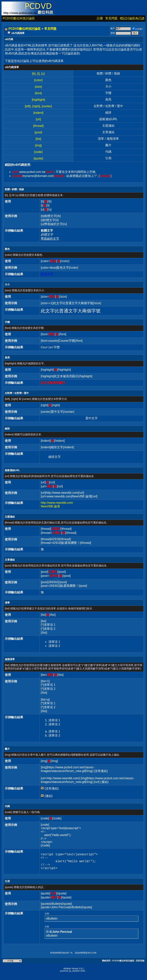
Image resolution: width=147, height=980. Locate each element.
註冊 (100, 18)
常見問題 (111, 18)
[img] (38, 145)
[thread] (38, 126)
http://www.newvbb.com (57, 503)
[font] (38, 93)
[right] (36, 106)
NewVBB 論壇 (50, 506)
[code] (38, 152)
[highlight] (38, 100)
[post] (38, 132)
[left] (28, 106)
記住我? (138, 29)
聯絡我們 (106, 964)
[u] (43, 74)
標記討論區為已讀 (132, 18)
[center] (47, 106)
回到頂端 (140, 964)
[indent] (38, 113)
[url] (38, 119)
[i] (38, 74)
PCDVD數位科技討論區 (19, 18)
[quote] (38, 158)
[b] (34, 74)
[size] (38, 87)
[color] (38, 80)
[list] (38, 139)
